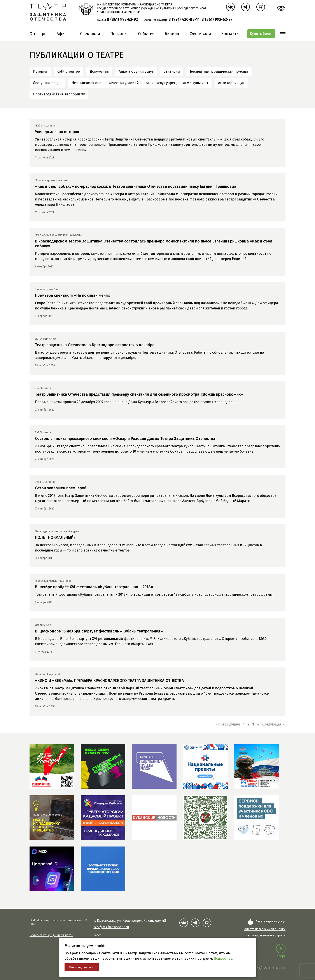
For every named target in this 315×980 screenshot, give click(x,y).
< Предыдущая (228, 724)
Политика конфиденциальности (51, 935)
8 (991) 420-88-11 (184, 19)
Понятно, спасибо (82, 967)
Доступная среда (47, 83)
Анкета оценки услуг (136, 71)
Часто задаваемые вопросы (266, 935)
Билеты (172, 34)
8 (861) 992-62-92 (122, 19)
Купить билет (261, 34)
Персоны (119, 34)
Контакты (230, 34)
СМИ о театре (69, 71)
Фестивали (200, 34)
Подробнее (223, 958)
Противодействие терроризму (59, 94)
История (40, 71)
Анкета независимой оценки (265, 929)
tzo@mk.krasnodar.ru (111, 927)
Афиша (63, 34)
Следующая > (273, 724)
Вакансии (172, 71)
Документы (99, 71)
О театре (38, 34)
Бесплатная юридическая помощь (219, 71)
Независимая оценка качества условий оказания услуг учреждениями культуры (140, 83)
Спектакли (90, 34)
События (146, 34)
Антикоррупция (231, 83)
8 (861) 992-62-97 (217, 19)
